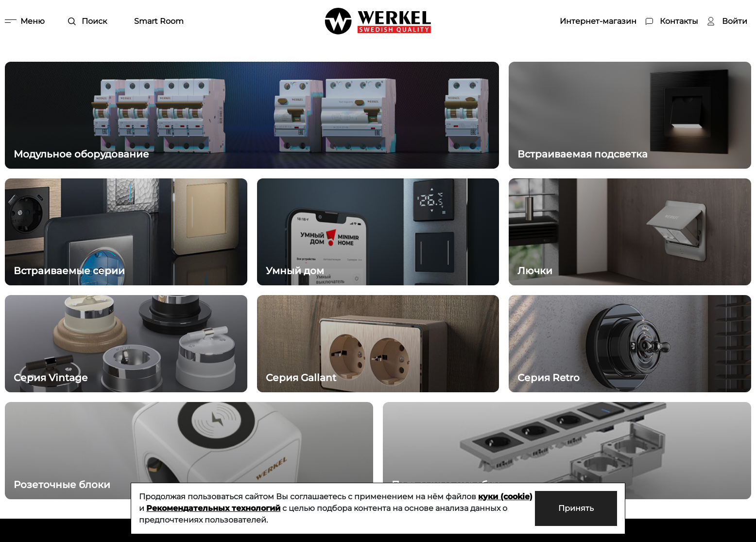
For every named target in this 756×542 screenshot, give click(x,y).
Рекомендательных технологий (213, 508)
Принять (576, 508)
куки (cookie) (505, 497)
